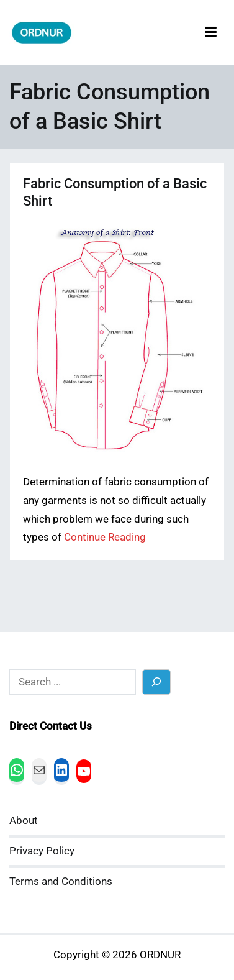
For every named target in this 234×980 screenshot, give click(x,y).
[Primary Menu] (211, 33)
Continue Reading (105, 537)
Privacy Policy (42, 851)
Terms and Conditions (61, 882)
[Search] (157, 682)
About (24, 821)
